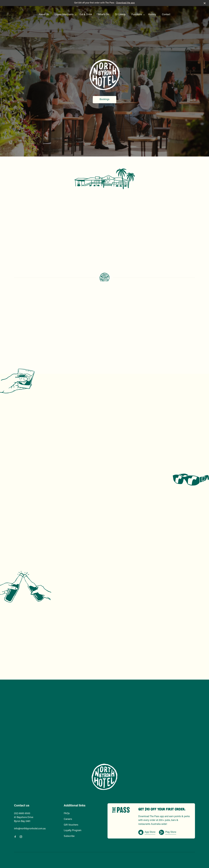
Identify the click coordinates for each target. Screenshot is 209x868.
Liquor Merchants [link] (64, 15)
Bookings (104, 99)
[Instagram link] (21, 837)
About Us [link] (44, 15)
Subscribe (69, 836)
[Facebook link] (15, 837)
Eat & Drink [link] (86, 15)
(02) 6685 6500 (22, 814)
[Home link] (104, 777)
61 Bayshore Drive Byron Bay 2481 (24, 819)
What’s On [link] (104, 15)
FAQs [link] (67, 814)
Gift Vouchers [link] (71, 825)
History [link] (152, 15)
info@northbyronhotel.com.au (30, 829)
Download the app (126, 3)
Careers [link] (68, 819)
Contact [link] (166, 15)
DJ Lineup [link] (120, 15)
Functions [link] (137, 15)
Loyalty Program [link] (73, 831)
